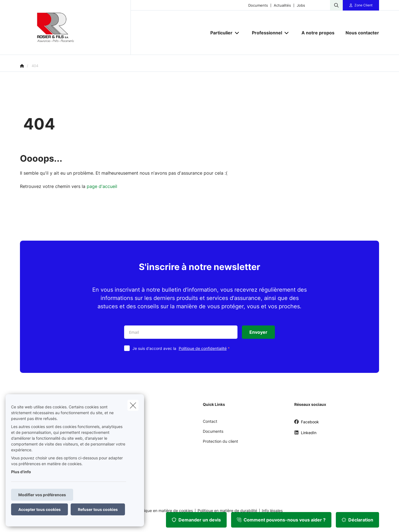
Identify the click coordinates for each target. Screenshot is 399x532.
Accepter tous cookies (39, 509)
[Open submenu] (237, 33)
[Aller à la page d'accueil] (75, 27)
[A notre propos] (318, 33)
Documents (258, 5)
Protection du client (220, 441)
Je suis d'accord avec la (182, 348)
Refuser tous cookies (98, 509)
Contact (210, 421)
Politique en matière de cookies (165, 511)
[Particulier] (219, 33)
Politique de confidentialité (203, 348)
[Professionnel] (265, 33)
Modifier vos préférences (42, 495)
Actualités (282, 5)
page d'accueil (102, 186)
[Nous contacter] (360, 33)
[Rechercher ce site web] (336, 5)
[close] (133, 405)
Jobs (301, 5)
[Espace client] (361, 5)
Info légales (272, 511)
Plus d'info (21, 472)
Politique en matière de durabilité (227, 511)
